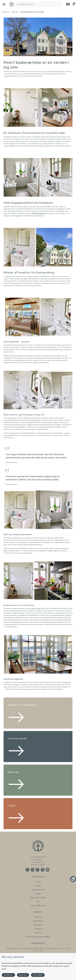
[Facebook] (27, 870)
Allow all (8, 975)
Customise (38, 975)
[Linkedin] (32, 870)
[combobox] (41, 4)
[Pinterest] (38, 870)
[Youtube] (48, 870)
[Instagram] (43, 870)
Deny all (23, 975)
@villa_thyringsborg (39, 213)
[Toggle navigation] (4, 4)
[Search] (18, 4)
